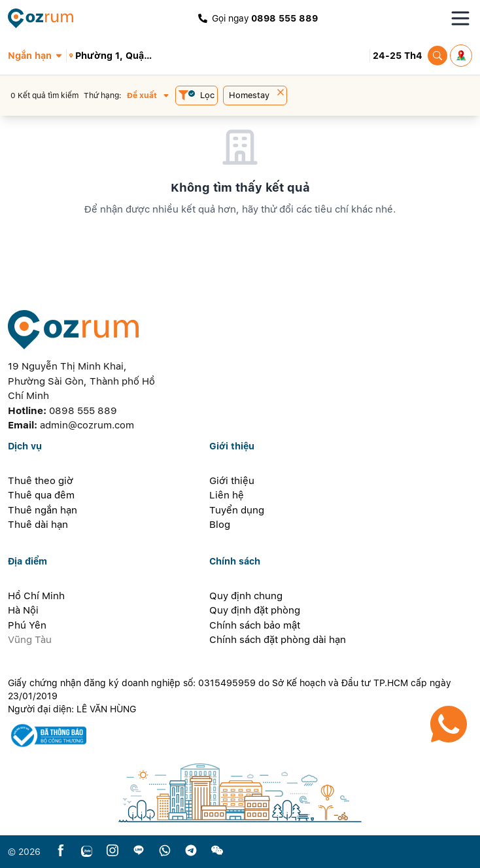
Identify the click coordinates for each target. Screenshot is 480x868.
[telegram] (191, 851)
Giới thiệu (232, 481)
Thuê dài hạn (38, 525)
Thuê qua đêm (41, 495)
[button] (37, 56)
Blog (220, 525)
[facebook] (61, 851)
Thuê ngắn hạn (43, 510)
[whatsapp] (165, 851)
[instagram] (112, 851)
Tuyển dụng (237, 510)
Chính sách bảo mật (255, 625)
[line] (139, 851)
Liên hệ (227, 495)
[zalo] (87, 851)
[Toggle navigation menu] (460, 18)
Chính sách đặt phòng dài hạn (278, 640)
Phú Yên (27, 625)
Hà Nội (23, 610)
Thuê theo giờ (41, 481)
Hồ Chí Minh (36, 596)
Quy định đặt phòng (255, 610)
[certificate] (240, 736)
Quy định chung (246, 596)
